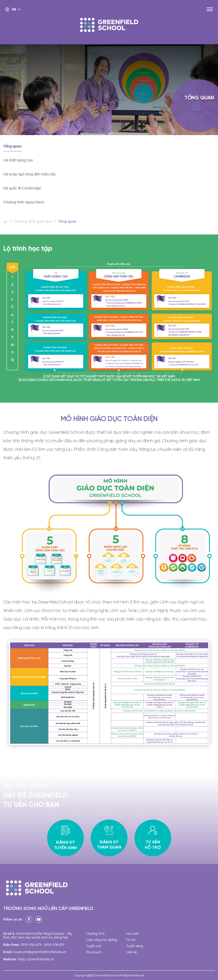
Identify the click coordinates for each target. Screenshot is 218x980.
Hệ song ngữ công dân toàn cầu (29, 174)
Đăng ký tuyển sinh (65, 838)
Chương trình (95, 934)
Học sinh (132, 934)
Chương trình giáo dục (33, 222)
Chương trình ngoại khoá (23, 202)
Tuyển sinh (94, 946)
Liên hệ (131, 952)
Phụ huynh (94, 952)
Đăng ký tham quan (109, 838)
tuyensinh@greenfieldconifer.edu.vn (40, 952)
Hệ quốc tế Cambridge (22, 188)
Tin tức (131, 940)
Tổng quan (12, 146)
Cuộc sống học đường (102, 940)
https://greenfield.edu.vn (36, 959)
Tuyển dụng (135, 946)
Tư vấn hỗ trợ (153, 838)
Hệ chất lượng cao (18, 160)
